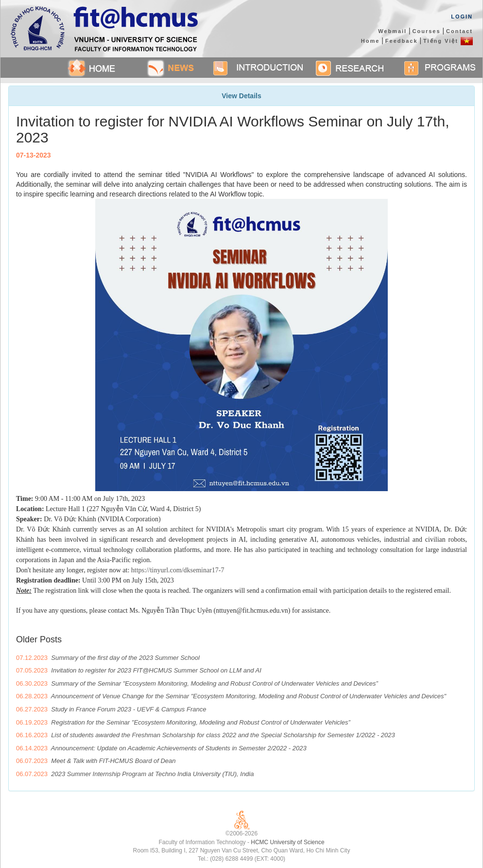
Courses (427, 31)
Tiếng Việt (448, 41)
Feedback (402, 41)
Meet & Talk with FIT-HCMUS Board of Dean (113, 761)
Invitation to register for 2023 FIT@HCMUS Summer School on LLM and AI (156, 670)
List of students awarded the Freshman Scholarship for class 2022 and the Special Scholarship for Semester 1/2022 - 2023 (223, 735)
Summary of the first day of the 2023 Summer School (125, 658)
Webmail (392, 31)
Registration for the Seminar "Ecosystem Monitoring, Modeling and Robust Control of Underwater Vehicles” (200, 722)
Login (462, 17)
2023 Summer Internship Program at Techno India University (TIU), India (152, 774)
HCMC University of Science (287, 842)
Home (371, 41)
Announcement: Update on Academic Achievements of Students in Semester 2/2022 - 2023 (179, 748)
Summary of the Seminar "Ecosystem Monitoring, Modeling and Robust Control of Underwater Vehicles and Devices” (215, 683)
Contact (459, 31)
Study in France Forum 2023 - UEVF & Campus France (129, 709)
